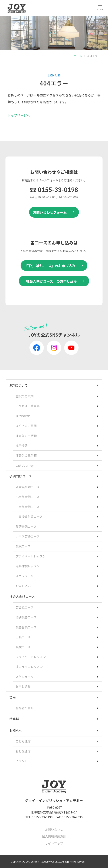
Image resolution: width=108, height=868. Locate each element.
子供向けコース (20, 476)
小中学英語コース (27, 536)
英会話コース (24, 607)
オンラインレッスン (29, 667)
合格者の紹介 (25, 708)
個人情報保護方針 (54, 836)
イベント (22, 761)
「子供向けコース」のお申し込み (50, 266)
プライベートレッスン (31, 556)
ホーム (78, 56)
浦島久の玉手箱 (26, 455)
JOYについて (19, 385)
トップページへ (19, 115)
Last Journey (25, 465)
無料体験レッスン (28, 566)
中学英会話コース (27, 507)
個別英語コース (26, 617)
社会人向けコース (22, 596)
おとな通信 (23, 751)
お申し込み (23, 586)
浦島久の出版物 (26, 436)
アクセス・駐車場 (27, 406)
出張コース (23, 637)
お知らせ (16, 730)
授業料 (14, 719)
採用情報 (22, 446)
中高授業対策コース (29, 516)
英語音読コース (26, 527)
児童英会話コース (27, 487)
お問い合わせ (54, 829)
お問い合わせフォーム (50, 212)
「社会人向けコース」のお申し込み (50, 281)
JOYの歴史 (23, 416)
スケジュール (24, 576)
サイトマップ (54, 843)
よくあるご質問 (26, 426)
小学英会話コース (27, 497)
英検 (12, 697)
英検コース (23, 546)
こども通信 (23, 741)
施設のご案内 (25, 396)
